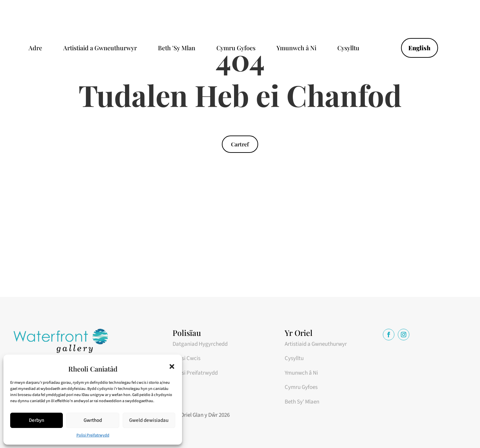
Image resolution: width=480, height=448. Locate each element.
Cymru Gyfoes (236, 49)
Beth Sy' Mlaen (302, 402)
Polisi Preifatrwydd (93, 435)
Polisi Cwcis (186, 358)
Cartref (240, 144)
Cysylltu (348, 49)
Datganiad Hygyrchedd (200, 344)
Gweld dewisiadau (149, 420)
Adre (35, 49)
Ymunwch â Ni (296, 49)
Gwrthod (93, 420)
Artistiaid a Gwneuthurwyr (100, 49)
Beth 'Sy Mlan (177, 49)
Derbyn (37, 420)
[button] (172, 366)
